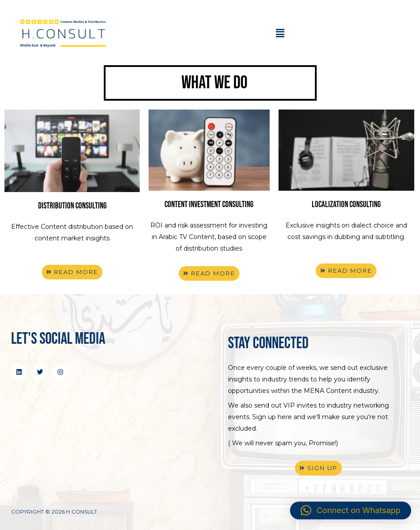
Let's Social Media (58, 339)
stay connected (268, 344)
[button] (280, 34)
